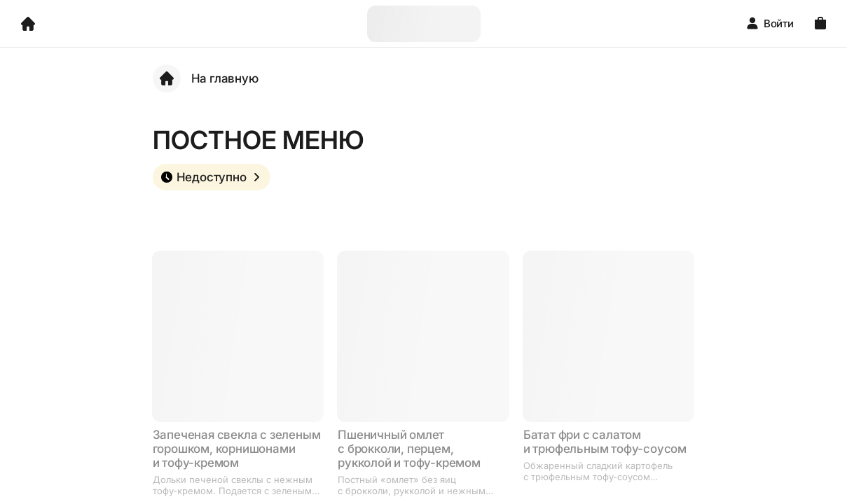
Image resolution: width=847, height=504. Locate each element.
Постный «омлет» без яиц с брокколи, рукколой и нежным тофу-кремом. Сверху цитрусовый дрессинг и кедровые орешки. (415, 485)
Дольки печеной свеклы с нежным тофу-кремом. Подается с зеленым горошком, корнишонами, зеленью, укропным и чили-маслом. (234, 485)
